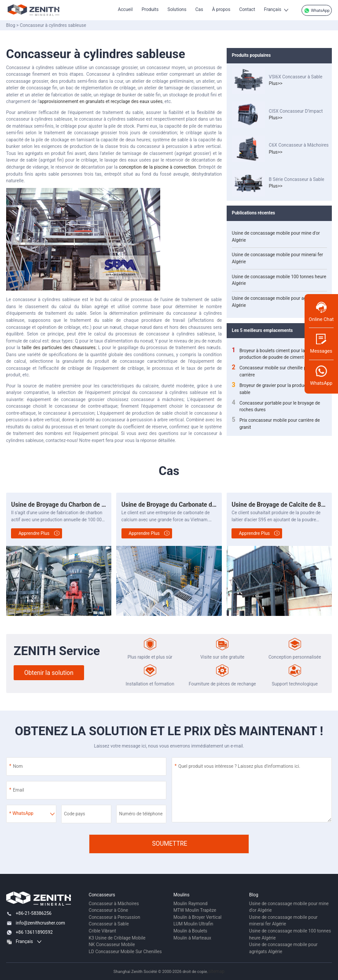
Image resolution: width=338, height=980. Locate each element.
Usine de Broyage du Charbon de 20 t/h (64, 505)
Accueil (125, 9)
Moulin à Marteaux (192, 938)
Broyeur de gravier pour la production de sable (276, 389)
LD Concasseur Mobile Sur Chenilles (125, 952)
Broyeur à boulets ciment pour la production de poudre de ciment (268, 354)
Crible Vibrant (102, 931)
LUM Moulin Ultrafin (193, 924)
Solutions (177, 9)
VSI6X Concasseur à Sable (296, 77)
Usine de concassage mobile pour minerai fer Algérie (277, 258)
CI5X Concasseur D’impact (296, 111)
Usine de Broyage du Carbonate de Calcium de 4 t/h (192, 505)
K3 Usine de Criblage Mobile (117, 938)
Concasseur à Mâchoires (114, 904)
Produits (150, 9)
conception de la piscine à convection (157, 167)
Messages (321, 343)
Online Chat (321, 311)
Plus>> (276, 84)
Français (273, 9)
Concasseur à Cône (108, 910)
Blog (11, 25)
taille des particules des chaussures (59, 348)
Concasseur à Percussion (114, 917)
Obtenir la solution (49, 673)
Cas (199, 9)
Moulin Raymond (190, 904)
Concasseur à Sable (108, 924)
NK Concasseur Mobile (112, 945)
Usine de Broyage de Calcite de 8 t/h (281, 505)
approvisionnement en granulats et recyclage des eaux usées (101, 101)
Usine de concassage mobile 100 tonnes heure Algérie (279, 280)
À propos (221, 9)
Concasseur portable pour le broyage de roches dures (276, 406)
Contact (247, 9)
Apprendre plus (34, 533)
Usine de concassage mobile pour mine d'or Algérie (276, 237)
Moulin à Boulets (190, 931)
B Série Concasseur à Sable (297, 179)
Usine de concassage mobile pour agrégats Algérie (276, 302)
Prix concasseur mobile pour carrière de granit (276, 424)
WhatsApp (316, 11)
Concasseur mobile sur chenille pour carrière (273, 371)
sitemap (216, 971)
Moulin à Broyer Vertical (197, 917)
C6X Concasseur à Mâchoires (299, 146)
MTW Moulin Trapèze (195, 910)
